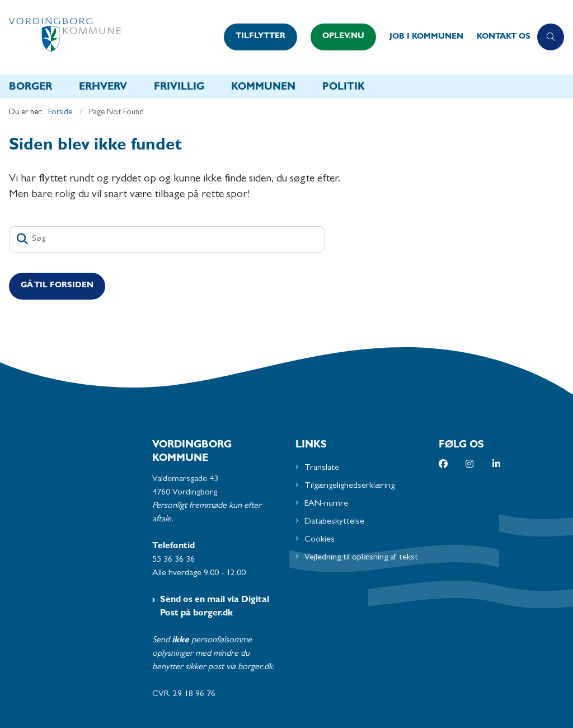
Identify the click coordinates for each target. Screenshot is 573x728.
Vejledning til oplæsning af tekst (361, 558)
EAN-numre (326, 504)
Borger (30, 88)
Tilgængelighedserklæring (349, 486)
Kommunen (263, 88)
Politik (344, 88)
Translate (322, 468)
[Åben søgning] (551, 37)
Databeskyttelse (334, 522)
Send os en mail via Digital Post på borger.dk (215, 607)
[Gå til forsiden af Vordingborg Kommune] (109, 37)
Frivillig (179, 88)
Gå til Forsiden (57, 286)
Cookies (320, 540)
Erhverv (103, 88)
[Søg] (167, 239)
